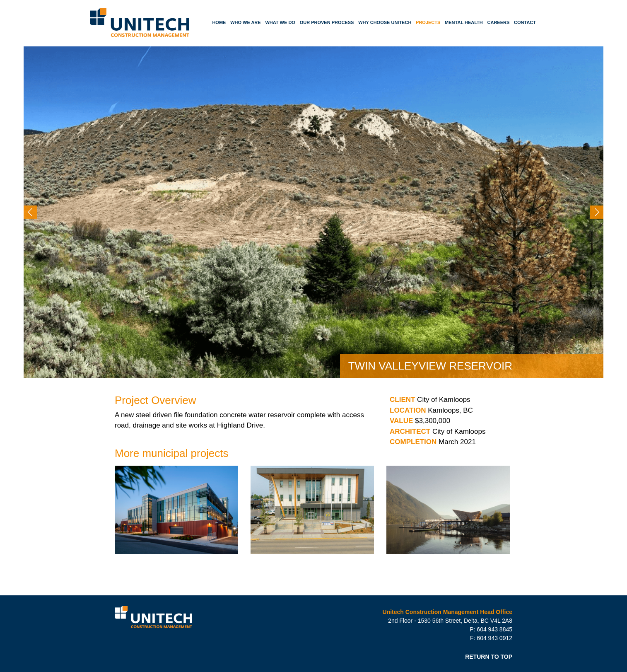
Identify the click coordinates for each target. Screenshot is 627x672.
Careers (499, 22)
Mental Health (464, 22)
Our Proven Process (327, 22)
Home (219, 22)
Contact (525, 22)
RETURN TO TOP (489, 657)
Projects (428, 22)
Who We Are (246, 22)
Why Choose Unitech (385, 22)
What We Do (280, 22)
